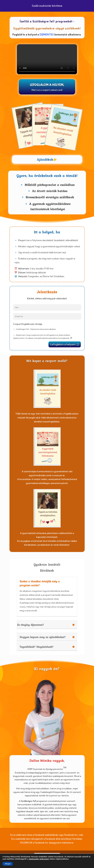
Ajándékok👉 (47, 160)
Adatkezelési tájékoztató (39, 859)
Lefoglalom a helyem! (63, 344)
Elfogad (8, 864)
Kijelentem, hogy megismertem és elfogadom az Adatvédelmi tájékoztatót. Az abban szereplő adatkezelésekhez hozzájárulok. (43, 337)
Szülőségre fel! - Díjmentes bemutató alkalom (34, 329)
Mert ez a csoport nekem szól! (47, 90)
